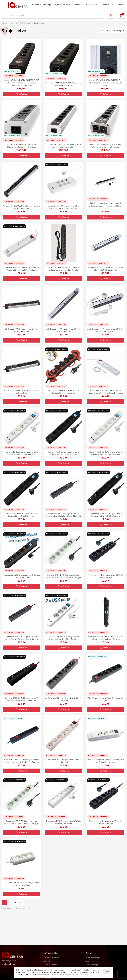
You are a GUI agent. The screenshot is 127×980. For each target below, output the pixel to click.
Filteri (104, 30)
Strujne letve (39, 23)
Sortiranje (117, 30)
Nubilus (11, 964)
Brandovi (47, 961)
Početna (4, 23)
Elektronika (13, 23)
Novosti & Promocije (41, 5)
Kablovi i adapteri (25, 23)
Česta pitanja (108, 5)
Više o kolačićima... (82, 975)
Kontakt (122, 5)
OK (107, 971)
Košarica (22, 94)
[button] (4, 5)
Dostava (77, 5)
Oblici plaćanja (92, 5)
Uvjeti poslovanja (62, 5)
